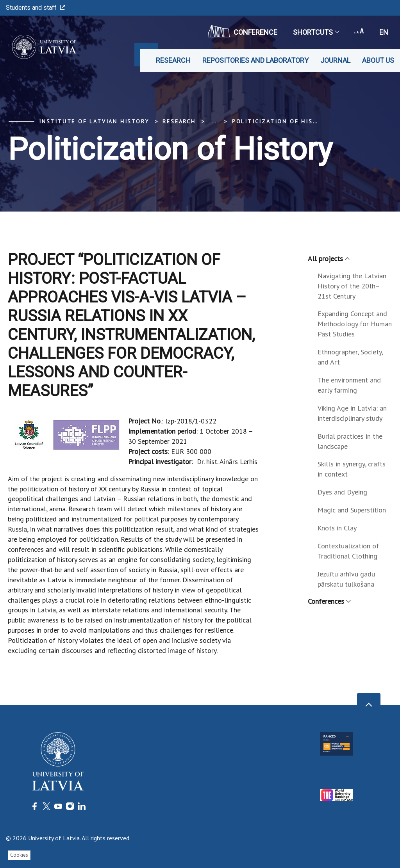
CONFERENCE (243, 31)
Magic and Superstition (352, 510)
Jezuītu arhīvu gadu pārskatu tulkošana (346, 579)
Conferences (329, 601)
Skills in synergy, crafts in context (352, 469)
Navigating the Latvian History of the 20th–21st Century (352, 286)
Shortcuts (316, 32)
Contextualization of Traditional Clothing (348, 551)
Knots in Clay (337, 528)
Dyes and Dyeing (342, 492)
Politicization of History (281, 121)
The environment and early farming (349, 385)
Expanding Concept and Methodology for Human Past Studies (355, 324)
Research (173, 60)
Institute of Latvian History (94, 121)
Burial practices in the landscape (350, 441)
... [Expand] (214, 121)
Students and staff (36, 8)
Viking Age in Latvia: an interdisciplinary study (352, 413)
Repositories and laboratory (255, 60)
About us (378, 60)
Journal (335, 60)
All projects (328, 259)
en (384, 32)
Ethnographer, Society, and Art (350, 357)
